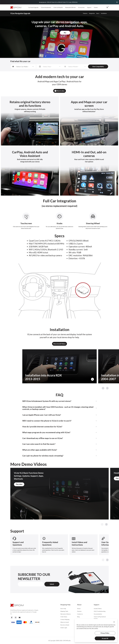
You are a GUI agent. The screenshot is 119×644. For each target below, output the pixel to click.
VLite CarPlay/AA (58, 7)
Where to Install (65, 622)
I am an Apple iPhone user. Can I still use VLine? (42, 415)
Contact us (80, 614)
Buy (65, 33)
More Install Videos (59, 344)
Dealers (96, 7)
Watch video (60, 91)
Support (89, 7)
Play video (19, 484)
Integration (92, 13)
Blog (78, 617)
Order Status (64, 617)
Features (85, 13)
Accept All (105, 638)
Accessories (81, 7)
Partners (79, 611)
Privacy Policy (105, 633)
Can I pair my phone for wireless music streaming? (43, 456)
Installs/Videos (98, 609)
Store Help (63, 609)
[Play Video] (92, 379)
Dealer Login (64, 628)
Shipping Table (64, 611)
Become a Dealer (65, 625)
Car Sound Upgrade (33, 7)
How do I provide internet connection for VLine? (42, 427)
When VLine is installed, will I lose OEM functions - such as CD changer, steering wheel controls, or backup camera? (58, 408)
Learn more (54, 33)
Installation (104, 13)
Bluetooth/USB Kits (70, 7)
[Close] (117, 2)
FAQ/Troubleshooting (100, 611)
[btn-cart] (107, 7)
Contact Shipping (65, 619)
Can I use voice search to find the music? (39, 444)
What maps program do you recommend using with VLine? (46, 432)
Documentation (98, 614)
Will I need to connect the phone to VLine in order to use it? (47, 421)
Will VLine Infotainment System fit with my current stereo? (47, 401)
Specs (98, 13)
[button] (103, 388)
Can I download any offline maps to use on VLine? (43, 438)
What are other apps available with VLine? (40, 450)
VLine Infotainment (46, 7)
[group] (24, 545)
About (79, 609)
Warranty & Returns (66, 614)
